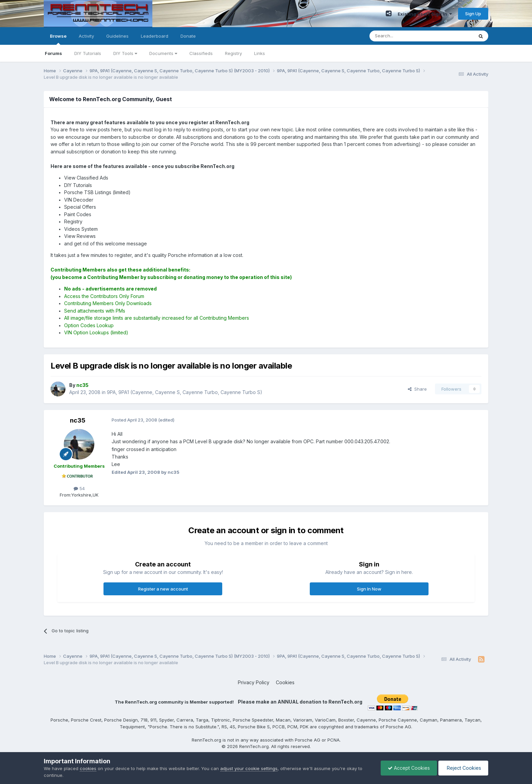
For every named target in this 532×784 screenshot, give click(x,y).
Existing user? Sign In (425, 14)
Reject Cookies (463, 768)
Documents (163, 53)
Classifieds (201, 53)
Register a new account (163, 589)
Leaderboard (155, 36)
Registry (233, 53)
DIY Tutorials (88, 53)
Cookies (285, 682)
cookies (88, 768)
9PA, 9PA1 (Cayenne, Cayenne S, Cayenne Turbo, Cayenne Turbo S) (185, 392)
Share (417, 389)
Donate (188, 36)
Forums (53, 53)
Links (260, 53)
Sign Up (473, 14)
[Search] (404, 36)
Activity (86, 36)
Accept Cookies (409, 768)
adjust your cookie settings (249, 768)
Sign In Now (369, 589)
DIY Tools (125, 53)
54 (79, 488)
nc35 (78, 420)
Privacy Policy (254, 682)
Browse (58, 39)
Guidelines (117, 36)
